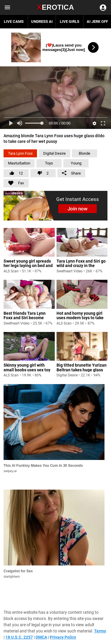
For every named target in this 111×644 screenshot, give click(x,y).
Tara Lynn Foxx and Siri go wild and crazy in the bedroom (81, 266)
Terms (100, 631)
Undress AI (42, 21)
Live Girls (70, 21)
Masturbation (19, 163)
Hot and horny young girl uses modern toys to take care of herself (80, 318)
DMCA (41, 637)
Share (71, 173)
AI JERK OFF (97, 21)
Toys (49, 163)
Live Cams (14, 21)
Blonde (85, 153)
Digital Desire (54, 153)
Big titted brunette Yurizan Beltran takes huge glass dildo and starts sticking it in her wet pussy (82, 372)
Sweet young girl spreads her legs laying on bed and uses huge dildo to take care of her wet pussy (28, 268)
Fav (14, 182)
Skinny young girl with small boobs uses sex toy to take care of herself (27, 370)
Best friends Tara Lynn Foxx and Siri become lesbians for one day (25, 318)
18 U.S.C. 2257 (19, 637)
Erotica (55, 7)
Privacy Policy (63, 637)
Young (76, 163)
